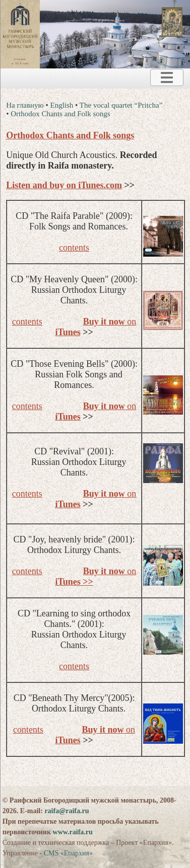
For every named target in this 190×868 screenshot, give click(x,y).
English (62, 105)
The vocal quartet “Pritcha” (121, 105)
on (110, 322)
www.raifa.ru (73, 832)
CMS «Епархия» (68, 853)
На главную (25, 105)
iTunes (68, 332)
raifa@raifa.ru (67, 811)
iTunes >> (74, 582)
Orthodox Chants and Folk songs (60, 114)
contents (74, 248)
